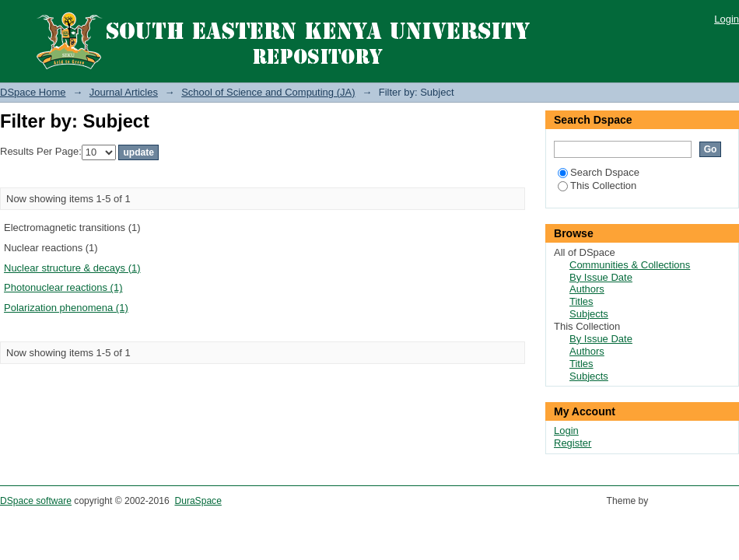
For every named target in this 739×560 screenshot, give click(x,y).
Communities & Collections (630, 265)
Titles (581, 301)
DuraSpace (198, 501)
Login (727, 19)
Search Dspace (599, 172)
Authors (587, 289)
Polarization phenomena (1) (66, 308)
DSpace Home (33, 92)
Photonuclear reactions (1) (63, 287)
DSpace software (36, 501)
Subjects (589, 314)
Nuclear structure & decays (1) (72, 268)
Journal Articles (124, 92)
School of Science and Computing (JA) (268, 92)
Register (573, 443)
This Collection (597, 185)
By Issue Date (601, 277)
